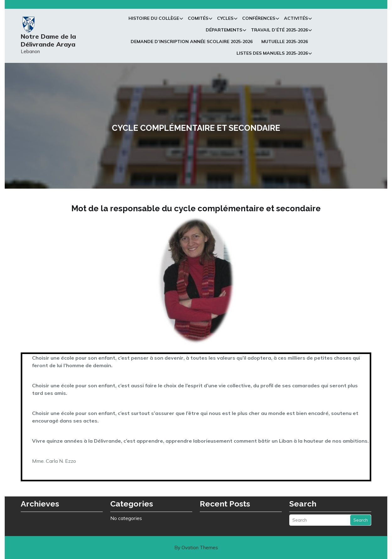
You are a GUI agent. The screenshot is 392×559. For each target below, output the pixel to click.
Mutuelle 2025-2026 (285, 43)
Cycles (225, 20)
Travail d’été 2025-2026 (279, 32)
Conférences (259, 20)
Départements (224, 32)
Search (361, 510)
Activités (296, 20)
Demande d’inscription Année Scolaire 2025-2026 (192, 43)
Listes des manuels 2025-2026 (272, 55)
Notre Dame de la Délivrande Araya (48, 42)
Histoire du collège (154, 20)
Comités (198, 20)
